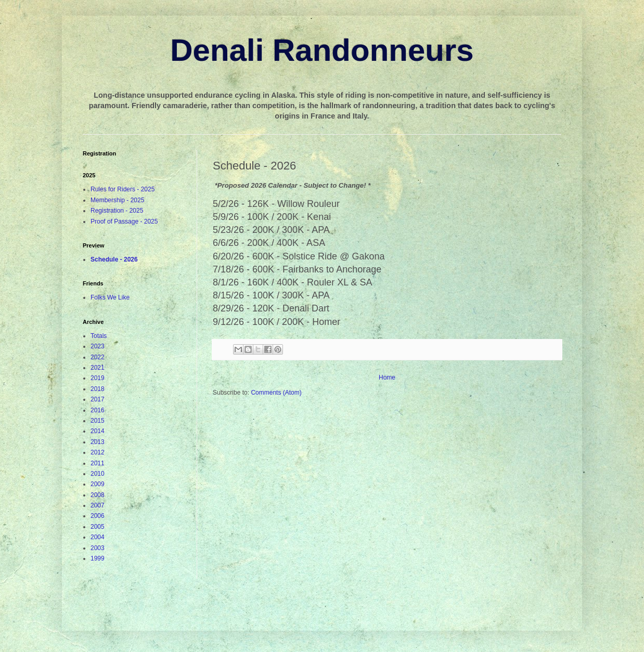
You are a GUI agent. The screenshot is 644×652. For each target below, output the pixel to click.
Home (387, 377)
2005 (98, 527)
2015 (98, 421)
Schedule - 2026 (114, 259)
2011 (98, 463)
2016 (98, 410)
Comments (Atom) (276, 393)
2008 (98, 495)
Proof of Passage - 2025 (124, 221)
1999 (98, 558)
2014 (98, 431)
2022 (98, 357)
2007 (98, 505)
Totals (99, 336)
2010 (98, 474)
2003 (98, 548)
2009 (98, 484)
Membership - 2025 (117, 200)
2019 (98, 378)
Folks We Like (110, 297)
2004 (98, 537)
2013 (98, 442)
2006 (98, 516)
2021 (98, 368)
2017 (98, 399)
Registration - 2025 (117, 211)
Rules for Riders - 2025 (123, 189)
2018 (98, 389)
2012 (98, 452)
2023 (98, 346)
